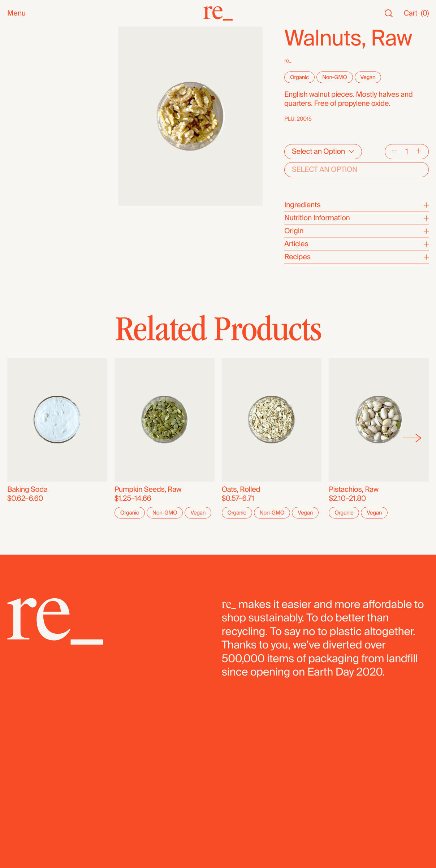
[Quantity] (407, 152)
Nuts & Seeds (29, 129)
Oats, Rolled (241, 490)
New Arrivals (27, 40)
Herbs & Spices (32, 156)
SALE (16, 67)
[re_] (218, 13)
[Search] (389, 14)
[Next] (412, 438)
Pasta (16, 219)
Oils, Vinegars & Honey (43, 120)
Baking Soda (27, 490)
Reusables (24, 111)
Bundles (20, 253)
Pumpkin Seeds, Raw (148, 490)
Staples (19, 58)
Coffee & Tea (28, 138)
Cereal (18, 201)
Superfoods (26, 147)
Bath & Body (27, 93)
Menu (16, 14)
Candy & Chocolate (38, 174)
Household (25, 102)
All (11, 31)
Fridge (17, 237)
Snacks (19, 84)
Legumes (22, 210)
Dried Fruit (24, 183)
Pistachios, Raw (354, 490)
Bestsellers (25, 49)
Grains (18, 165)
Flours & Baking (32, 192)
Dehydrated (26, 228)
